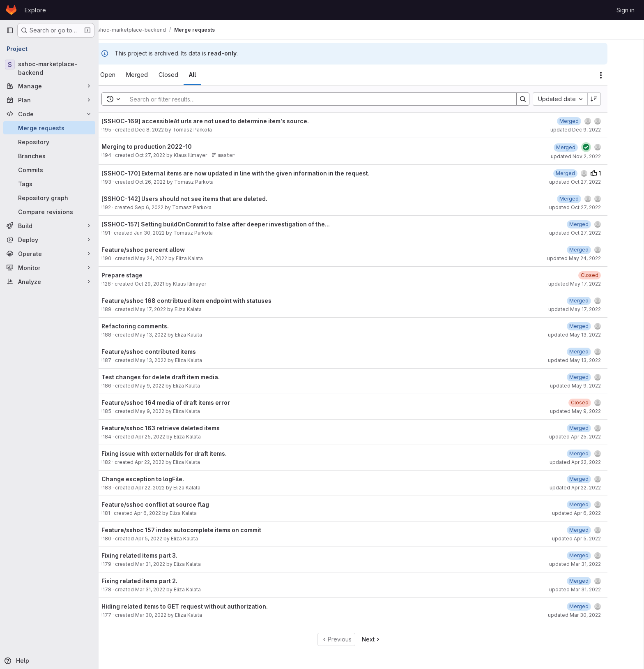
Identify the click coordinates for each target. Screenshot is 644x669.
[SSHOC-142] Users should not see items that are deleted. (205, 199)
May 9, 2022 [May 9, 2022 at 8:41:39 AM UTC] (170, 411)
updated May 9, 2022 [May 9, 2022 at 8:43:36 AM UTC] (596, 386)
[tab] (128, 75)
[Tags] (49, 184)
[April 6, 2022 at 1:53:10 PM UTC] (599, 504)
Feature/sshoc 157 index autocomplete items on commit (201, 530)
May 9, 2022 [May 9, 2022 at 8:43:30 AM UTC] (170, 386)
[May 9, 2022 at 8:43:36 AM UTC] (599, 377)
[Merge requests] (49, 128)
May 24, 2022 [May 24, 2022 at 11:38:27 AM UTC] (171, 258)
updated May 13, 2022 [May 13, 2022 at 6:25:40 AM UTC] (595, 360)
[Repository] (49, 142)
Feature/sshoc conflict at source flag (175, 504)
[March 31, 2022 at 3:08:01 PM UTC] (599, 555)
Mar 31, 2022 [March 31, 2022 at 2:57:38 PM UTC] (170, 589)
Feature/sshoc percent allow (163, 250)
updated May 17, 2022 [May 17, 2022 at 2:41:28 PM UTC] (595, 284)
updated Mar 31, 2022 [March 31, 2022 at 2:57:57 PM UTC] (595, 589)
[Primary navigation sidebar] (10, 30)
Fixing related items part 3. (160, 555)
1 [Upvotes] (616, 173)
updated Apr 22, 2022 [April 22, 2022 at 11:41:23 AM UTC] (595, 488)
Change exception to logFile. (163, 479)
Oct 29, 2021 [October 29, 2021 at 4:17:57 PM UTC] (170, 284)
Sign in (626, 10)
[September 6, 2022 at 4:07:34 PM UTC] (589, 199)
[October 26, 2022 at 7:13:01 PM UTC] (585, 173)
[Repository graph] (49, 198)
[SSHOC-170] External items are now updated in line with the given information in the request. (256, 173)
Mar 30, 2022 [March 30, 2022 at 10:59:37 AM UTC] (171, 615)
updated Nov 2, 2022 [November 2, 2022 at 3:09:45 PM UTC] (596, 156)
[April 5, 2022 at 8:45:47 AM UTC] (599, 530)
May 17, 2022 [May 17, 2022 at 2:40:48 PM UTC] (171, 309)
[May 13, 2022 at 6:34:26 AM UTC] (599, 326)
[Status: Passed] (606, 147)
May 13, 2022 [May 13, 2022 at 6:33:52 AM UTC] (171, 335)
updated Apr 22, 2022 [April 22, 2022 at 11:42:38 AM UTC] (595, 462)
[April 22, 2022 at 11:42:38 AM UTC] (599, 453)
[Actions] (621, 75)
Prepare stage (142, 275)
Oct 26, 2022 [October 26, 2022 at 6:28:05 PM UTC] (170, 182)
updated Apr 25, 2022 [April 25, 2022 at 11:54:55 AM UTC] (595, 437)
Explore (35, 10)
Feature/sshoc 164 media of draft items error (186, 403)
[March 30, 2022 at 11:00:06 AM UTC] (599, 606)
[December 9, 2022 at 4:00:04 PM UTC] (589, 121)
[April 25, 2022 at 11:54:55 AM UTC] (599, 428)
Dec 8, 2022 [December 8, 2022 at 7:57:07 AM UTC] (170, 130)
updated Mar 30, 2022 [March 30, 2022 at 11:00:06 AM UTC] (595, 615)
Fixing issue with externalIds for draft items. (184, 453)
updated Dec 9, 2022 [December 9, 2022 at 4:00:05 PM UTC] (596, 130)
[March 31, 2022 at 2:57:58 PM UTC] (599, 581)
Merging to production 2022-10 (167, 146)
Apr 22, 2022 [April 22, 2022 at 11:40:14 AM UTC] (170, 488)
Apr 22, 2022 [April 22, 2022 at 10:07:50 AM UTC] (170, 462)
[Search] (337, 99)
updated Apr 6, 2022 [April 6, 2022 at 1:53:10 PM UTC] (597, 513)
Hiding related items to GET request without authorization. (205, 606)
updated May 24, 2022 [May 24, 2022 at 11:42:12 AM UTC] (594, 258)
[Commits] (49, 170)
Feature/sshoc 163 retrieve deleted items (181, 428)
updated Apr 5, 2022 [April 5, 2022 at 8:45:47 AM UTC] (597, 539)
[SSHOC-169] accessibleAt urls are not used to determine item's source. (225, 121)
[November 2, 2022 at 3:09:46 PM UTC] (586, 147)
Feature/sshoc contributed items (169, 352)
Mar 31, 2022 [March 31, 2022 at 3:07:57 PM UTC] (170, 564)
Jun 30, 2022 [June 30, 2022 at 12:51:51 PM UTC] (169, 233)
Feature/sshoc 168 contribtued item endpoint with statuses (207, 301)
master (243, 155)
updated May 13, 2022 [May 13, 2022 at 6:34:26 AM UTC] (595, 335)
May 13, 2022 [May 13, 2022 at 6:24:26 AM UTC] (171, 360)
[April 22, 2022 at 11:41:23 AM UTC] (599, 479)
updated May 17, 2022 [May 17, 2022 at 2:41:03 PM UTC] (595, 309)
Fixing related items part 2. (160, 581)
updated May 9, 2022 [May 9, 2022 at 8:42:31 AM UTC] (596, 411)
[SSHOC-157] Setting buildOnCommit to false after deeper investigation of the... (236, 224)
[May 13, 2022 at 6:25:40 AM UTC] (599, 352)
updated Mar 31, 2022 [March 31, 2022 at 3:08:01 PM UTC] (595, 564)
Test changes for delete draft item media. (181, 377)
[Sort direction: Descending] (614, 99)
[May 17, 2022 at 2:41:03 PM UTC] (599, 301)
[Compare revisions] (49, 212)
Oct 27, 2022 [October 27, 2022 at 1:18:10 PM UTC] (170, 155)
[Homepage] (11, 10)
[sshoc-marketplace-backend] (49, 68)
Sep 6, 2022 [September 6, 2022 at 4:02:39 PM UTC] (169, 207)
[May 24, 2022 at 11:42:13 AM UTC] (599, 250)
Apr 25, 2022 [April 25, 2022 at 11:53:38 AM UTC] (170, 437)
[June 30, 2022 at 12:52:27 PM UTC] (599, 224)
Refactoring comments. (155, 326)
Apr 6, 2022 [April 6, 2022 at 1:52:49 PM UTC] (168, 513)
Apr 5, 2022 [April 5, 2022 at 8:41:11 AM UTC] (169, 539)
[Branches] (49, 156)
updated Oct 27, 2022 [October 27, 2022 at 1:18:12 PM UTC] (595, 182)
